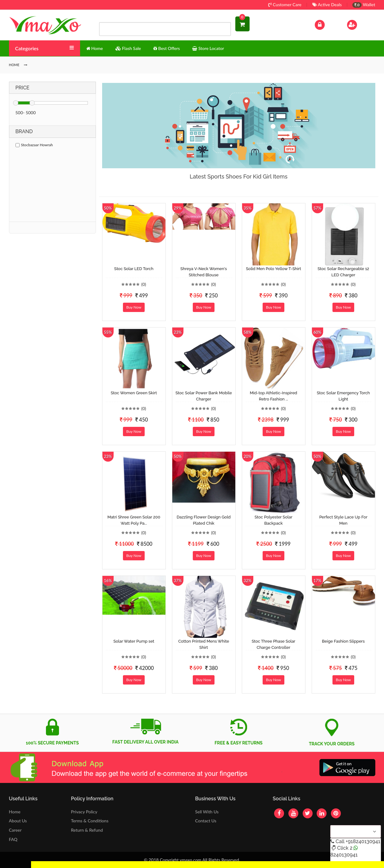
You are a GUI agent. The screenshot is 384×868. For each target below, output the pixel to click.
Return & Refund (87, 830)
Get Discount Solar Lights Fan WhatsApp (70, 864)
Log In (326, 24)
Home (15, 812)
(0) (144, 284)
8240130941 (344, 855)
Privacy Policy (84, 812)
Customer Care (285, 5)
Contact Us (206, 821)
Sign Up (360, 24)
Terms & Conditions (90, 821)
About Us (18, 821)
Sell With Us (207, 812)
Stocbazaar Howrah (34, 145)
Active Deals (327, 5)
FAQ (13, 839)
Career (15, 830)
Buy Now (134, 307)
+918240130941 (363, 841)
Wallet (364, 5)
